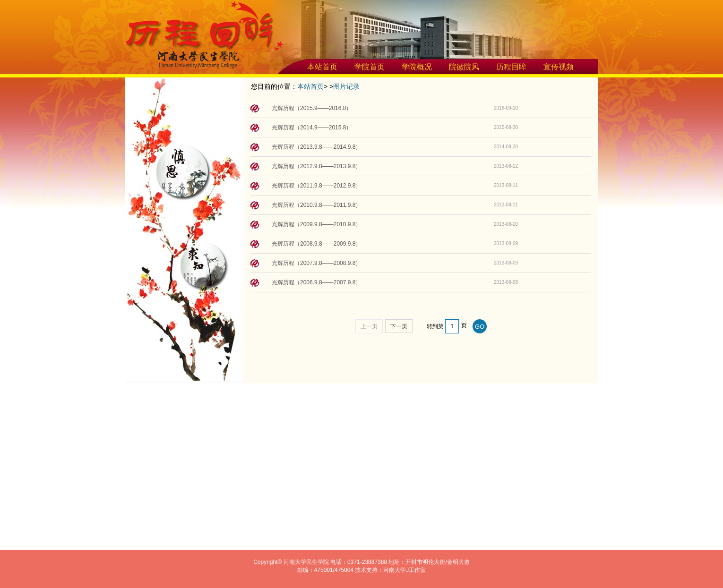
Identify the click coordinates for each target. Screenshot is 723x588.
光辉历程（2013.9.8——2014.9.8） (316, 147)
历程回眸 (511, 67)
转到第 (435, 326)
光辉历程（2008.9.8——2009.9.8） (316, 244)
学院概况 (417, 67)
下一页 (399, 326)
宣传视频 (559, 67)
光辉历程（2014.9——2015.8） (312, 128)
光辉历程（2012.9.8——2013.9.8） (316, 166)
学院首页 (370, 67)
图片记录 (346, 86)
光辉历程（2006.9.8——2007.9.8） (316, 282)
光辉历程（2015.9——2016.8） (312, 108)
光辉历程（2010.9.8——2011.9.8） (316, 205)
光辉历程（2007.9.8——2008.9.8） (316, 263)
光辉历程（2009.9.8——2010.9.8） (316, 224)
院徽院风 (464, 67)
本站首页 (322, 67)
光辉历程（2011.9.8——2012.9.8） (316, 186)
